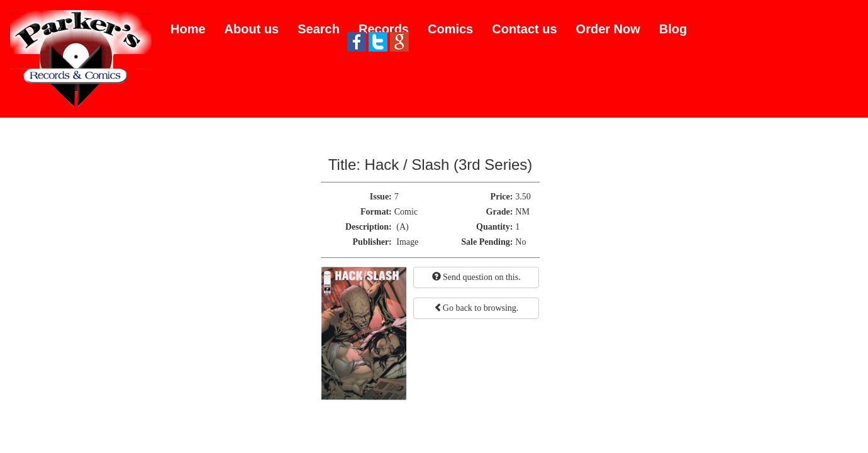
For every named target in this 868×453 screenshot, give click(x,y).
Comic (406, 212)
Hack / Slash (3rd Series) (449, 165)
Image (407, 242)
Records (384, 29)
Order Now (608, 29)
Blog (673, 29)
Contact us (524, 29)
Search (319, 29)
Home (188, 29)
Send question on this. (476, 277)
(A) (402, 227)
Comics (450, 29)
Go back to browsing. (476, 308)
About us (252, 29)
